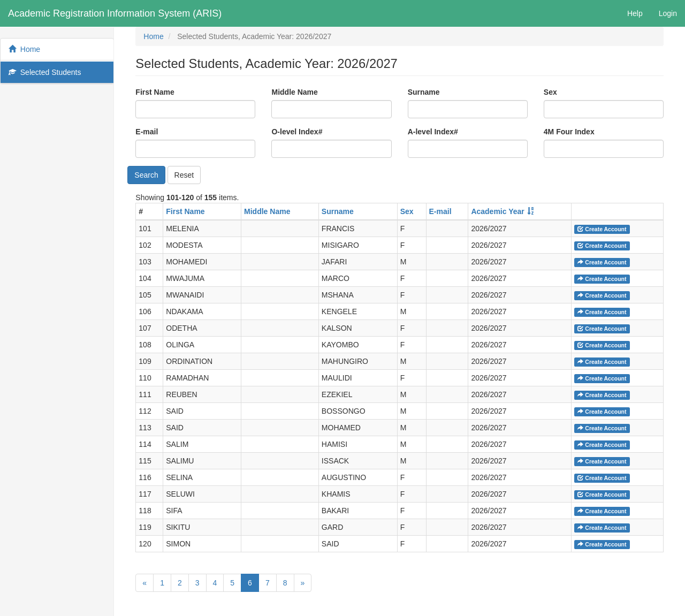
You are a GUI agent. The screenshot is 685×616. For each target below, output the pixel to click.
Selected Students (45, 72)
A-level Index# (433, 132)
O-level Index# (297, 132)
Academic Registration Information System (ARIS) (115, 13)
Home (24, 49)
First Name (155, 92)
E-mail (147, 132)
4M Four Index (569, 132)
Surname (424, 92)
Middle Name (294, 92)
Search (146, 175)
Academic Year (497, 211)
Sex (550, 92)
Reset (184, 175)
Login (668, 13)
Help (635, 13)
